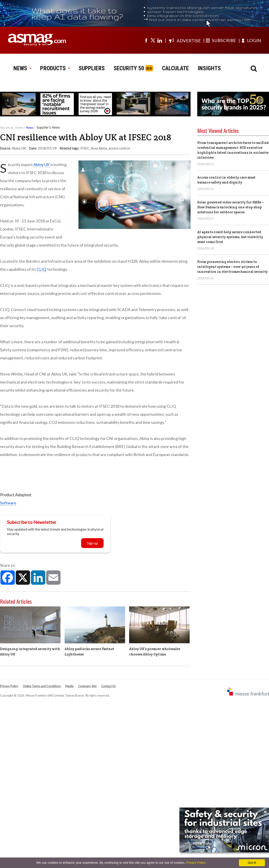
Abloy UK (41, 164)
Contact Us (108, 686)
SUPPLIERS (92, 68)
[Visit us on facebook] (146, 40)
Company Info (87, 686)
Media (69, 686)
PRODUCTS (55, 68)
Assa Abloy (99, 148)
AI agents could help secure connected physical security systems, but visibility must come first (230, 237)
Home (19, 128)
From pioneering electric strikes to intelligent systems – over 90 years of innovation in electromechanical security (232, 267)
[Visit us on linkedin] (160, 40)
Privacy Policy (9, 686)
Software (8, 503)
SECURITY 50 (129, 68)
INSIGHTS (209, 68)
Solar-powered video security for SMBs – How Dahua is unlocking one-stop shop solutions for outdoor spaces (230, 207)
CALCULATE (175, 68)
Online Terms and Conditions (42, 686)
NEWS (22, 68)
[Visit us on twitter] (153, 40)
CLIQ (42, 269)
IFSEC (85, 148)
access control (119, 148)
